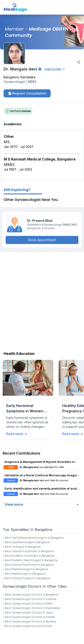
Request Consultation (27, 93)
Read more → (17, 434)
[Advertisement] (42, 301)
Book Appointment (42, 240)
